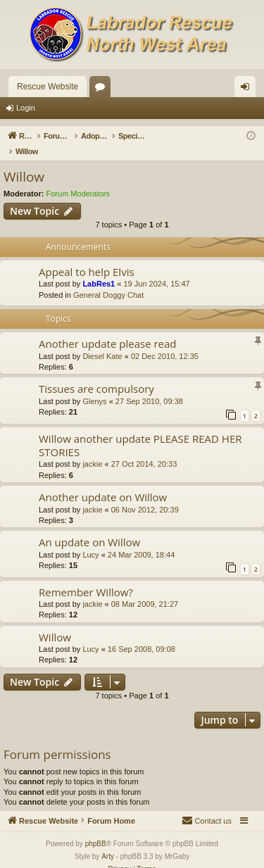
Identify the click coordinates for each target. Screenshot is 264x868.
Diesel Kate (102, 341)
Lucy (90, 540)
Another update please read (108, 329)
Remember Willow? (86, 577)
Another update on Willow (103, 482)
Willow (24, 162)
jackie (92, 449)
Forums (103, 89)
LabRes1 (99, 269)
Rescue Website (48, 87)
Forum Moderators (78, 179)
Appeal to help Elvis (87, 257)
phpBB (96, 829)
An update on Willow (89, 527)
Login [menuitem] (248, 89)
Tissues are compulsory (96, 374)
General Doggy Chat (108, 280)
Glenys (94, 386)
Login (26, 108)
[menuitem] (207, 806)
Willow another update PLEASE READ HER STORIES (140, 430)
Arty (108, 842)
